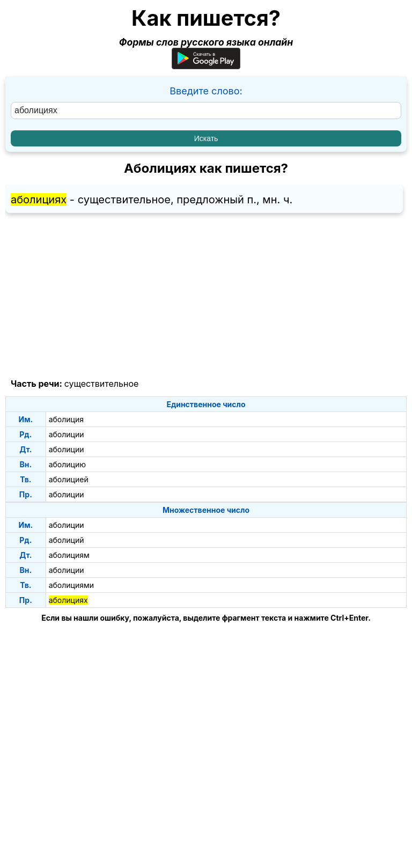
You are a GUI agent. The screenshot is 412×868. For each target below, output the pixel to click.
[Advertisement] (206, 296)
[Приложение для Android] (206, 66)
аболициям (69, 555)
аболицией (69, 479)
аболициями (71, 585)
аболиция (66, 419)
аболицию (67, 464)
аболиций (67, 540)
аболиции (67, 434)
